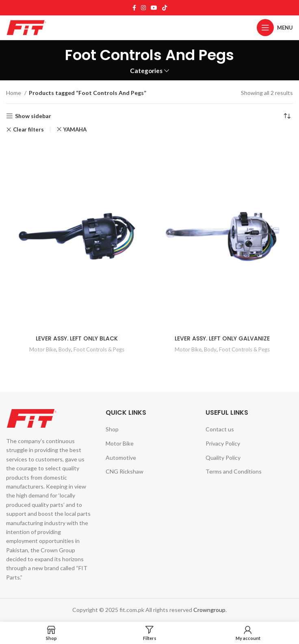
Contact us (220, 429)
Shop (112, 429)
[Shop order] (287, 116)
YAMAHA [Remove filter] (75, 129)
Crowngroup (209, 610)
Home (14, 93)
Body (65, 349)
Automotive (121, 458)
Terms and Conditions (234, 471)
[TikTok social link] (165, 8)
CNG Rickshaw (125, 471)
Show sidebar (33, 116)
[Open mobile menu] (275, 28)
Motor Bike (43, 349)
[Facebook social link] (134, 8)
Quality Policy (223, 458)
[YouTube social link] (154, 8)
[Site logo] (26, 27)
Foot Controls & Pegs (99, 349)
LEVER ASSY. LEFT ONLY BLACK (77, 338)
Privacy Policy (223, 443)
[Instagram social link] (143, 8)
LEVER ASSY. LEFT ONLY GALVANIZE (222, 338)
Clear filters (28, 130)
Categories (146, 71)
